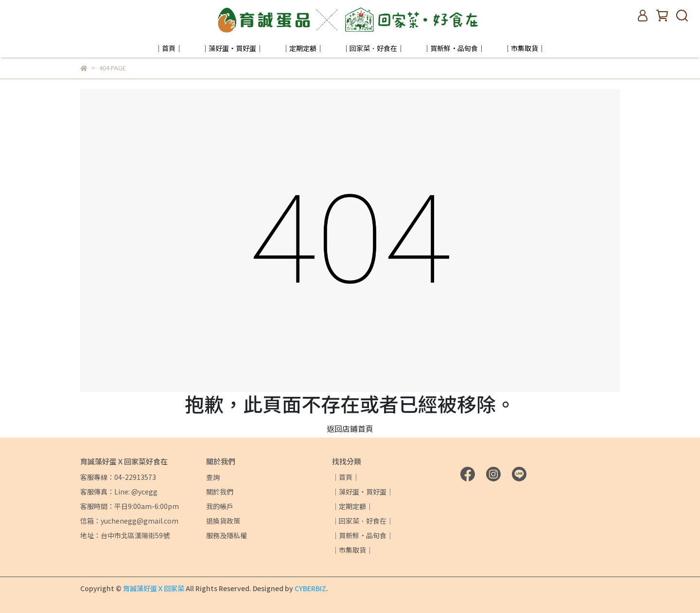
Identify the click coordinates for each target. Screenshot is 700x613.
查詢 (213, 477)
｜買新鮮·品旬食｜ (454, 48)
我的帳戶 (220, 506)
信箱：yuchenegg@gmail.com (129, 521)
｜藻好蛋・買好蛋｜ (232, 48)
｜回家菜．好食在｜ (373, 48)
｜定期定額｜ (303, 48)
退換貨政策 (223, 521)
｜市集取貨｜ (525, 48)
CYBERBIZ (310, 588)
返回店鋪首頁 (350, 428)
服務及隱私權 (227, 535)
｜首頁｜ (169, 48)
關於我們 (220, 492)
